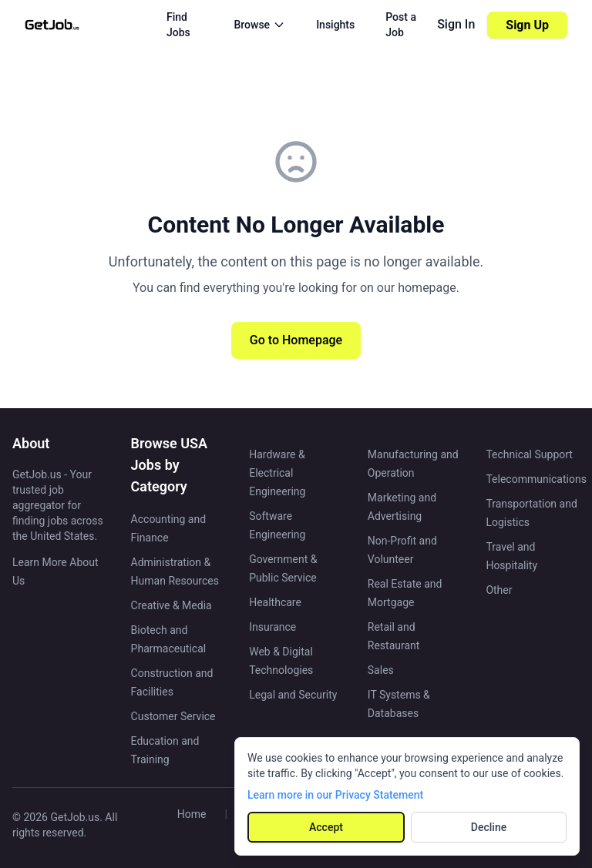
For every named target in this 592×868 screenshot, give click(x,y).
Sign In (456, 24)
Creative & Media (172, 605)
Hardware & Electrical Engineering (277, 473)
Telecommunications (536, 479)
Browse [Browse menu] (259, 25)
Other (499, 590)
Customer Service (173, 716)
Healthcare (275, 602)
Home (192, 814)
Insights (335, 25)
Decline (489, 827)
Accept (326, 827)
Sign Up (527, 25)
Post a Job (401, 25)
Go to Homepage (296, 340)
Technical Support (529, 454)
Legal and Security (293, 695)
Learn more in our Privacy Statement (335, 795)
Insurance (272, 627)
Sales (381, 670)
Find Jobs (178, 25)
